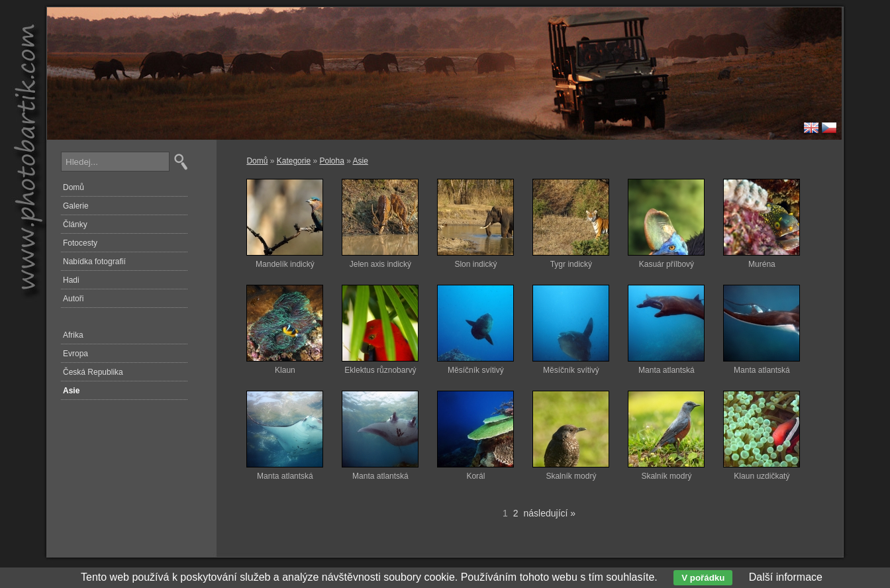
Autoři (73, 299)
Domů (257, 161)
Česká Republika (93, 372)
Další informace (786, 577)
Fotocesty (80, 243)
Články (75, 224)
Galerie (76, 206)
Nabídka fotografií (94, 262)
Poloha (331, 161)
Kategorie (294, 161)
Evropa (75, 354)
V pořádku (703, 578)
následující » (550, 513)
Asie (361, 161)
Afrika (73, 335)
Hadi (71, 280)
